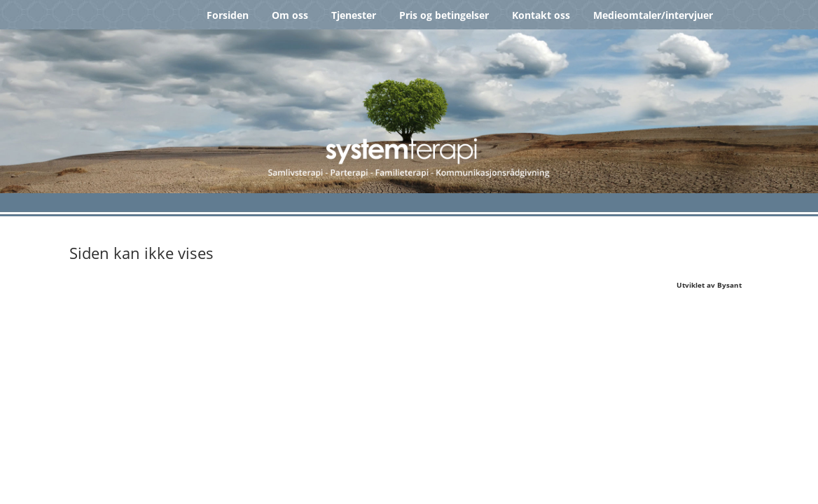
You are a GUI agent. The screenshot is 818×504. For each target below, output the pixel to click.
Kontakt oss (541, 15)
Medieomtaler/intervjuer (653, 15)
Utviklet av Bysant (709, 285)
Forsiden (228, 15)
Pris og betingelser (444, 15)
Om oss (290, 15)
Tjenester (354, 15)
